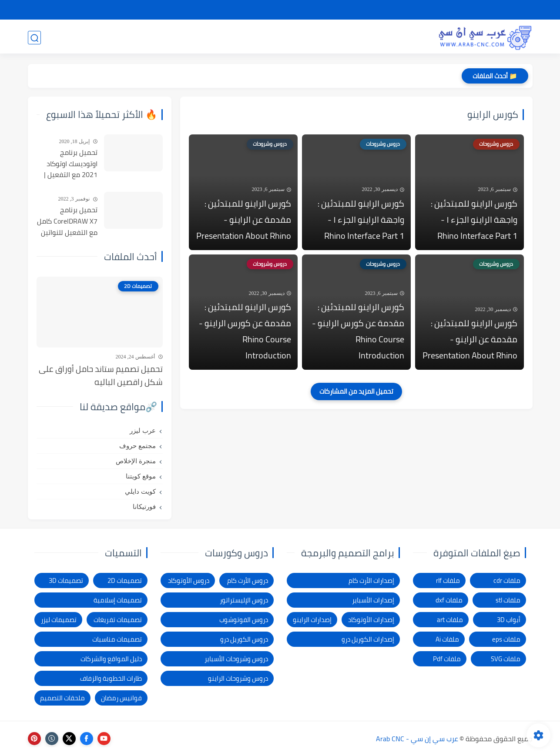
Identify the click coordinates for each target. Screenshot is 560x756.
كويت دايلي (140, 492)
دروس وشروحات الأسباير (236, 659)
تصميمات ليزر (285, 37)
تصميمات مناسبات (117, 639)
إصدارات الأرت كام (371, 580)
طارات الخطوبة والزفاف (111, 678)
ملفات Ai (447, 639)
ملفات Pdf (447, 659)
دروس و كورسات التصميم (151, 37)
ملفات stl (508, 600)
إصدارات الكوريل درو (368, 639)
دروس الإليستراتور (244, 600)
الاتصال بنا (260, 10)
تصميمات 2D (344, 37)
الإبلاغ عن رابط (301, 10)
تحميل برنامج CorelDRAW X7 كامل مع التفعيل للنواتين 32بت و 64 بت (67, 221)
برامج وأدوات (228, 37)
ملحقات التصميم (62, 698)
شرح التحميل (459, 10)
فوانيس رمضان (121, 698)
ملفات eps (506, 639)
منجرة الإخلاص (136, 461)
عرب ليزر (143, 431)
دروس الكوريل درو (244, 639)
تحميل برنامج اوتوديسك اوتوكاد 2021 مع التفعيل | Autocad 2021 (71, 164)
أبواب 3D (509, 620)
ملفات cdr (507, 580)
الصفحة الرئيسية (508, 10)
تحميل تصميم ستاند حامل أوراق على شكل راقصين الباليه (101, 376)
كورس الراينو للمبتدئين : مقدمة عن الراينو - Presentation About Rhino (244, 221)
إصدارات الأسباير (373, 600)
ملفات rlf (448, 580)
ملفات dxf (449, 600)
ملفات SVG (506, 659)
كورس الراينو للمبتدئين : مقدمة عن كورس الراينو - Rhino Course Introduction (358, 335)
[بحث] (34, 38)
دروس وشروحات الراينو (238, 678)
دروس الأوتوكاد (189, 580)
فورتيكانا (144, 507)
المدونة (83, 37)
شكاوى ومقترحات (352, 10)
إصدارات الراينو (312, 620)
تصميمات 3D (402, 37)
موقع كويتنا (141, 476)
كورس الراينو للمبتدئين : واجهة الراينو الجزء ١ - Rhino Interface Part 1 (474, 221)
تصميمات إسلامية (118, 600)
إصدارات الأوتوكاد (371, 620)
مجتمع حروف (137, 446)
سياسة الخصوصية (409, 10)
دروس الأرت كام (248, 580)
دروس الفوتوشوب (244, 620)
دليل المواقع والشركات (111, 659)
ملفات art (450, 620)
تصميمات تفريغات (118, 620)
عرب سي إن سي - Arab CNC (417, 739)
